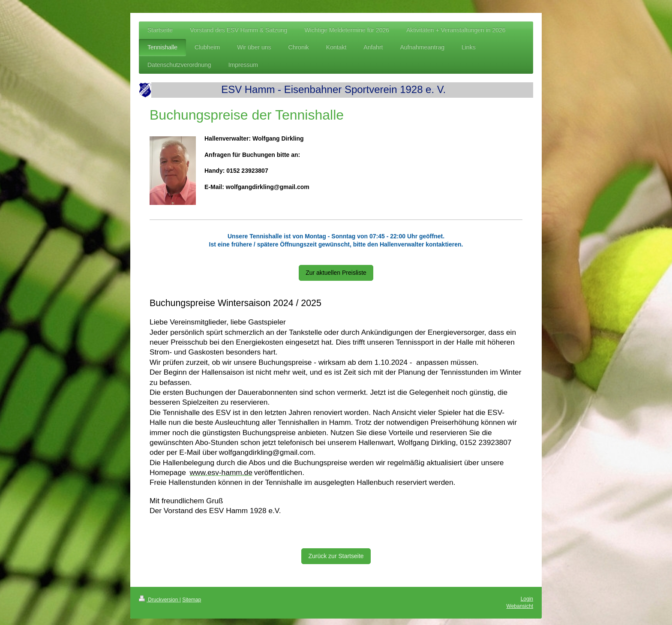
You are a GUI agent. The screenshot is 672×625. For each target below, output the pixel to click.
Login (527, 599)
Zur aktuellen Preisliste (336, 273)
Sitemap (192, 600)
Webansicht (520, 606)
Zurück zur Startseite (336, 556)
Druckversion (159, 600)
